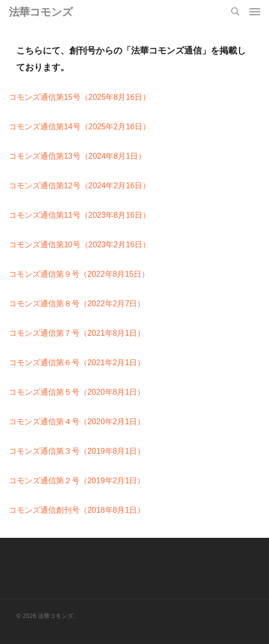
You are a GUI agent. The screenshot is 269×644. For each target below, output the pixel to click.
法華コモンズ (41, 11)
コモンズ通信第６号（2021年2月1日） (77, 363)
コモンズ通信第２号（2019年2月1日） (77, 481)
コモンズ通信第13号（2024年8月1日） (77, 156)
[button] (255, 11)
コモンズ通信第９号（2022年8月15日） (79, 274)
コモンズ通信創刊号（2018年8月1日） (77, 510)
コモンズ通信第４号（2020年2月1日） (77, 422)
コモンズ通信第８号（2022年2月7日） (77, 304)
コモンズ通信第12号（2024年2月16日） (80, 186)
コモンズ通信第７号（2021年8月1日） (77, 333)
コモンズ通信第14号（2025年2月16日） (80, 127)
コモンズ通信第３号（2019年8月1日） (77, 451)
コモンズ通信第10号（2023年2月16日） (80, 245)
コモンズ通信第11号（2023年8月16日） (80, 215)
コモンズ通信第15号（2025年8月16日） (80, 97)
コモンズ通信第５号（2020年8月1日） (77, 392)
